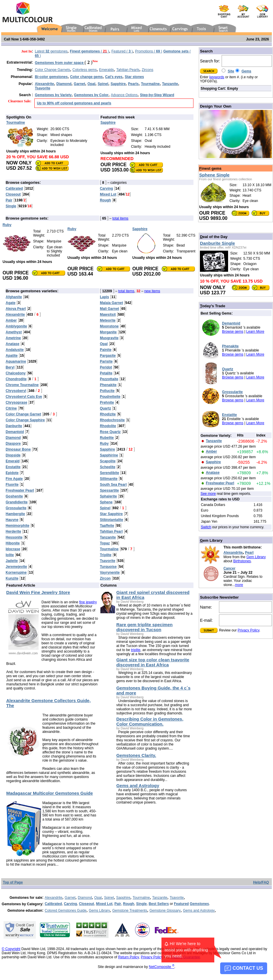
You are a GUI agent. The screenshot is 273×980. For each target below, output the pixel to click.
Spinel (109, 898)
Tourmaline (141, 898)
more (239, 585)
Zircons (148, 70)
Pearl (249, 553)
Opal (98, 898)
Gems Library (99, 911)
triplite (136, 650)
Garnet (70, 898)
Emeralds (106, 70)
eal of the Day (214, 237)
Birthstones (242, 561)
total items (121, 218)
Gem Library (256, 557)
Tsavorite (177, 898)
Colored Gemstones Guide (65, 911)
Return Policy (128, 957)
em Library (211, 540)
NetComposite (162, 967)
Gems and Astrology (199, 911)
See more (208, 494)
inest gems (210, 168)
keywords (217, 77)
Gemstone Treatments (130, 911)
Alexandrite (233, 553)
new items (152, 291)
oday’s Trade (213, 306)
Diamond (85, 898)
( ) (89, 51)
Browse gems (233, 332)
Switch (206, 527)
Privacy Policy (249, 630)
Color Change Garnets (53, 70)
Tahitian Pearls (128, 70)
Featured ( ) (122, 51)
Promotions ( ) (149, 51)
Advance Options (124, 95)
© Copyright (11, 949)
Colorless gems (85, 70)
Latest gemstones (51, 51)
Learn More (255, 332)
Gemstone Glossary (165, 911)
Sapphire (123, 898)
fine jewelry (88, 602)
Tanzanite (160, 898)
